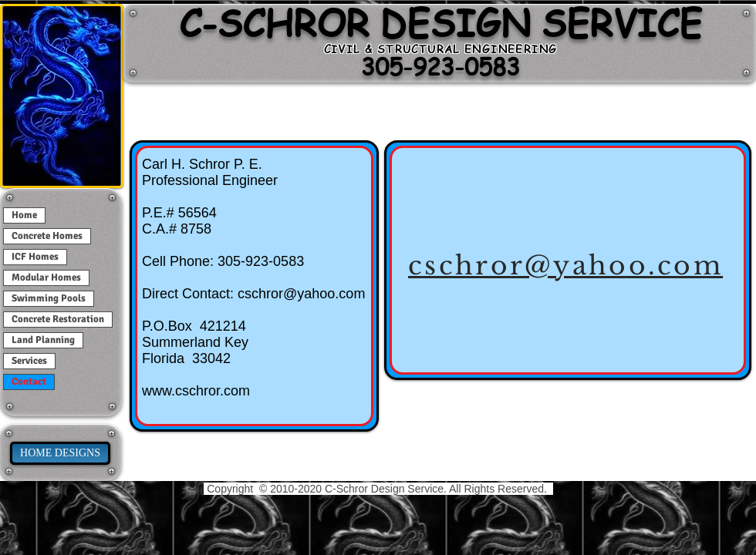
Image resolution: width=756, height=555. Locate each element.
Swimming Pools (49, 298)
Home (24, 215)
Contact (29, 382)
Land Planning (43, 340)
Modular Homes (46, 277)
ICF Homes (35, 257)
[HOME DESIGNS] (60, 453)
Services (29, 361)
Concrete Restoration (58, 319)
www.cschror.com (196, 391)
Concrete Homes (47, 236)
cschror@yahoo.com (301, 294)
